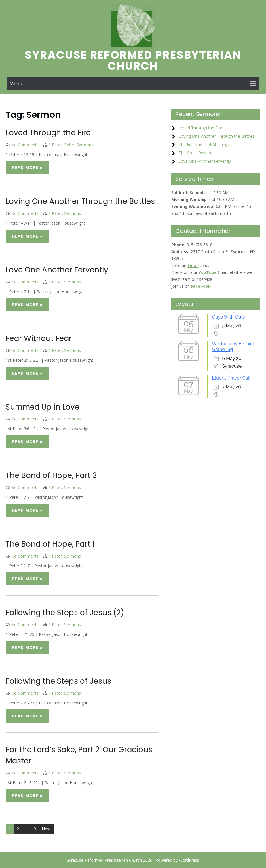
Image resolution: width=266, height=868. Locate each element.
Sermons (85, 145)
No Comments (25, 145)
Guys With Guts (229, 317)
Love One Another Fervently (57, 270)
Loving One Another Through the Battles (80, 201)
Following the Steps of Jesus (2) (65, 613)
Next (46, 829)
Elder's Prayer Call (231, 378)
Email (193, 265)
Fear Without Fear (39, 338)
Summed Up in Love (43, 407)
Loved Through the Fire (48, 133)
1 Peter (55, 145)
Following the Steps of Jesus (58, 681)
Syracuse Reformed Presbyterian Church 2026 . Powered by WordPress (133, 860)
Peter (69, 145)
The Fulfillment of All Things (204, 144)
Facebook (201, 286)
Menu (16, 84)
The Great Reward (195, 153)
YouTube (208, 272)
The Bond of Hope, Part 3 (51, 475)
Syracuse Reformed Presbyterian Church (133, 60)
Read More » (27, 167)
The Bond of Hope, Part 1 (50, 544)
